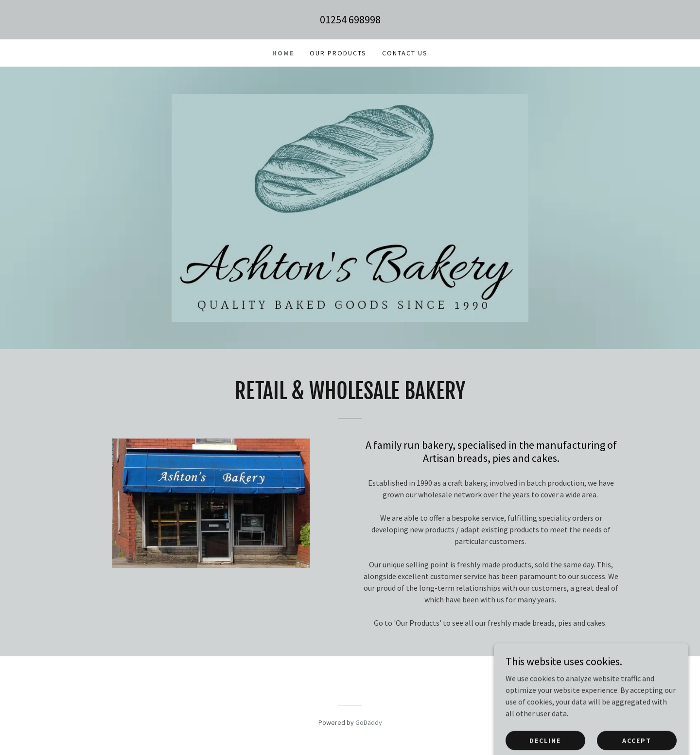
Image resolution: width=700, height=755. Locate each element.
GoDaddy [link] (369, 722)
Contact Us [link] (405, 53)
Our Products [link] (338, 53)
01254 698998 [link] (350, 19)
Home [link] (283, 53)
